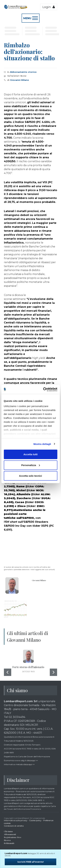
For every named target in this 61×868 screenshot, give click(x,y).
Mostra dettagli (42, 444)
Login (49, 7)
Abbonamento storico (23, 72)
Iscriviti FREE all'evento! (31, 862)
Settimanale (9, 843)
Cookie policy (35, 820)
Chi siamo (8, 831)
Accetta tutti (30, 454)
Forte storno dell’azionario (28, 667)
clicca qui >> (32, 760)
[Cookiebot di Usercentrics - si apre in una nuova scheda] (43, 389)
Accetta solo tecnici (30, 476)
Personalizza (31, 465)
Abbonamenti (10, 834)
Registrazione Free (13, 837)
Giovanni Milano (20, 80)
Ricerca (7, 840)
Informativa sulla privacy (16, 820)
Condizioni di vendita (14, 826)
